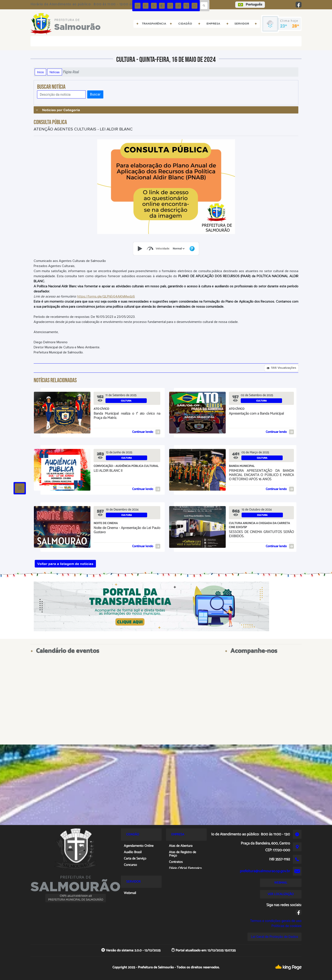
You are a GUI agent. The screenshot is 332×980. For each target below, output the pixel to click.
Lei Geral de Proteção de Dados (275, 937)
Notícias (55, 72)
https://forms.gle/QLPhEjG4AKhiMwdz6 (106, 296)
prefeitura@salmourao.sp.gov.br (265, 871)
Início (40, 72)
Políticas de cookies (286, 926)
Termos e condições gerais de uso (276, 921)
